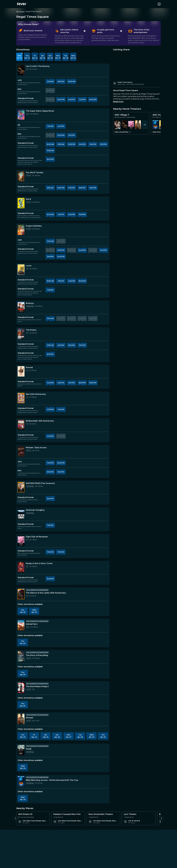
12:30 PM (61, 188)
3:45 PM (103, 250)
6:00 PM (50, 472)
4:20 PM (72, 214)
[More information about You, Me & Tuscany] (21, 176)
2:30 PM (61, 383)
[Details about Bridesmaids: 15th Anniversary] (40, 421)
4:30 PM (50, 409)
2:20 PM (61, 345)
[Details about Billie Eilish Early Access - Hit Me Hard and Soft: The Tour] (52, 780)
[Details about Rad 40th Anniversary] (36, 394)
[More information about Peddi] (21, 750)
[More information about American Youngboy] (21, 514)
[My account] (159, 4)
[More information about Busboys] (21, 307)
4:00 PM (72, 100)
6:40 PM (50, 499)
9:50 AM (50, 188)
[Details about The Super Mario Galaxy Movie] (40, 111)
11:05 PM (82, 214)
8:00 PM (82, 383)
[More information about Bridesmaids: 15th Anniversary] (21, 425)
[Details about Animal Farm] (32, 624)
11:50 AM (61, 144)
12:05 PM (61, 250)
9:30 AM (50, 100)
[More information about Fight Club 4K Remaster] (21, 541)
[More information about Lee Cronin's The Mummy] (21, 70)
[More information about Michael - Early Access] (21, 451)
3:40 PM (93, 144)
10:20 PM (82, 281)
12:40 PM (61, 100)
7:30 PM (50, 552)
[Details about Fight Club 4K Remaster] (37, 537)
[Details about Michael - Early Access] (36, 448)
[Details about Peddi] (29, 749)
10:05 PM (50, 579)
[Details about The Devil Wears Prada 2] (37, 687)
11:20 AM (50, 241)
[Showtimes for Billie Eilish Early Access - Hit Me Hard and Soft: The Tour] (155, 125)
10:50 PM (93, 383)
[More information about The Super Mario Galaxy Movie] (21, 115)
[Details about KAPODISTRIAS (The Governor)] (40, 483)
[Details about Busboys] (30, 303)
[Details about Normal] (29, 368)
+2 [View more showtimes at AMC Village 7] (145, 125)
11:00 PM (50, 151)
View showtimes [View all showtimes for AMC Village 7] (123, 132)
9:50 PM (93, 318)
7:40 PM (61, 409)
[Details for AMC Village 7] (131, 116)
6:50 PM (82, 188)
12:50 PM (72, 144)
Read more (118, 102)
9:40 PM (93, 188)
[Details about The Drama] (31, 330)
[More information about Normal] (21, 371)
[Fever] (22, 4)
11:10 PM (82, 345)
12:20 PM (61, 135)
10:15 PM (61, 241)
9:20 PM (61, 472)
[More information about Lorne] (21, 270)
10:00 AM (50, 144)
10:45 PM (61, 257)
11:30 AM (50, 345)
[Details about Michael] (29, 718)
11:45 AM (50, 383)
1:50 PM (61, 281)
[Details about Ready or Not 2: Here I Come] (39, 563)
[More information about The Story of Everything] (21, 656)
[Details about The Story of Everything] (37, 655)
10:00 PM (72, 81)
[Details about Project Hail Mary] (34, 226)
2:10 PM (93, 250)
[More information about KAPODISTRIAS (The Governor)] (21, 487)
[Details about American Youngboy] (35, 510)
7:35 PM (50, 290)
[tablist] (88, 36)
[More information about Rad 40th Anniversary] (21, 398)
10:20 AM (50, 250)
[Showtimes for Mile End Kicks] (118, 125)
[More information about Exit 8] (21, 203)
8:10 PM (50, 354)
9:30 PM (50, 90)
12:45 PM (82, 250)
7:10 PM (82, 318)
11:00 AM (50, 318)
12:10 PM (72, 250)
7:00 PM (50, 463)
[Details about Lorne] (29, 266)
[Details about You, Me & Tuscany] (35, 173)
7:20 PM (82, 100)
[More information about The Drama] (21, 334)
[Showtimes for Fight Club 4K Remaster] (131, 125)
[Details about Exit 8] (28, 199)
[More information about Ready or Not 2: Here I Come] (21, 567)
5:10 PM (72, 383)
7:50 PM (61, 552)
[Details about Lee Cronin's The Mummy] (38, 66)
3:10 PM (72, 135)
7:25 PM (50, 525)
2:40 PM (82, 144)
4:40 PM (72, 281)
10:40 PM (93, 100)
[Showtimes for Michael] (138, 125)
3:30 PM (72, 188)
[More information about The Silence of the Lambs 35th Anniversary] (21, 594)
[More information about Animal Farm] (21, 625)
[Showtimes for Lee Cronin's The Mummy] (124, 125)
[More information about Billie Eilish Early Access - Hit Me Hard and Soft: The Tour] (21, 781)
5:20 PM (72, 345)
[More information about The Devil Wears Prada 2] (21, 688)
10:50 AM (50, 281)
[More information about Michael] (21, 719)
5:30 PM (103, 144)
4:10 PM (61, 126)
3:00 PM (50, 81)
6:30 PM (61, 81)
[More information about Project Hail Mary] (21, 230)
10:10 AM (50, 214)
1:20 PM (50, 126)
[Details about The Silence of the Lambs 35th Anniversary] (46, 593)
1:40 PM (61, 214)
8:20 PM (50, 159)
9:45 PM (50, 257)
